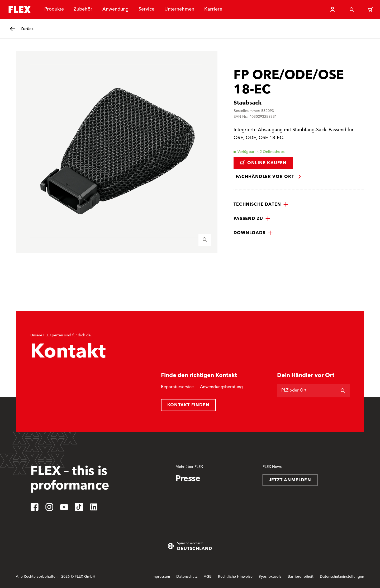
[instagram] (49, 507)
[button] (261, 204)
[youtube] (64, 507)
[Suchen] (343, 391)
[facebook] (35, 507)
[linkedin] (94, 507)
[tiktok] (79, 507)
